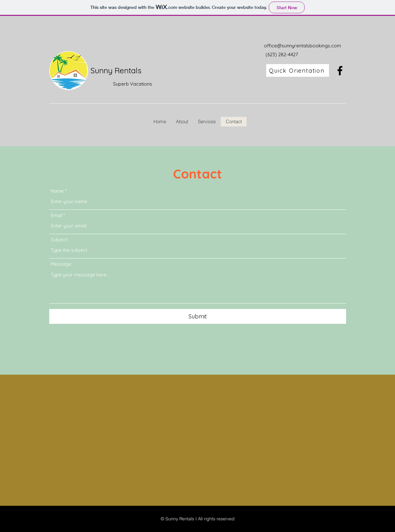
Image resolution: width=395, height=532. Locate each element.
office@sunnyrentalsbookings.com (302, 46)
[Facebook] (340, 71)
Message (61, 264)
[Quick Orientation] (298, 70)
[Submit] (198, 316)
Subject (59, 240)
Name (57, 191)
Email (57, 215)
